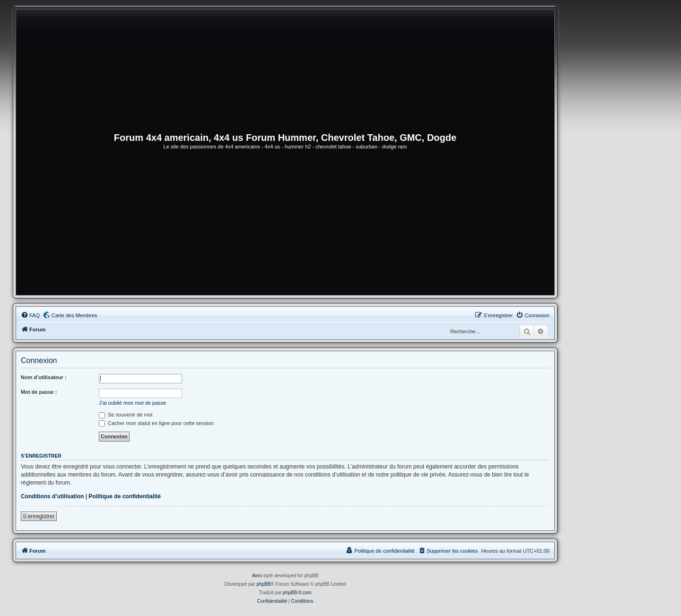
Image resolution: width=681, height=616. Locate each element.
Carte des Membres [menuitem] (74, 315)
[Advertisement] (285, 224)
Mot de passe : (39, 392)
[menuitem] (30, 315)
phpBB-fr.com (297, 593)
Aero (257, 576)
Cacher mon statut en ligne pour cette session (156, 423)
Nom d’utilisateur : (44, 377)
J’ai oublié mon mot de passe (132, 403)
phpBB (263, 584)
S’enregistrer (39, 516)
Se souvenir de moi (126, 415)
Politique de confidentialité (125, 496)
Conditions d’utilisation (52, 496)
